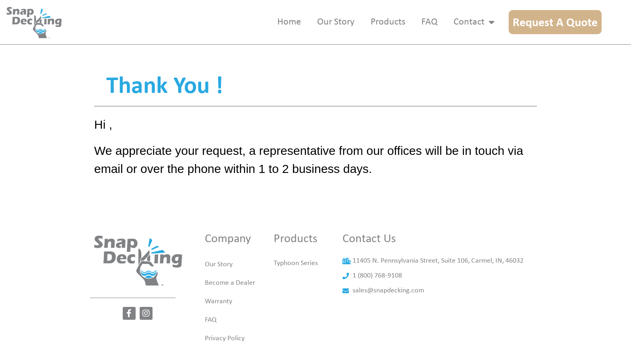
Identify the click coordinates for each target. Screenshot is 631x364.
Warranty (219, 314)
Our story (336, 22)
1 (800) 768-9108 (377, 288)
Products (388, 22)
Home (289, 22)
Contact (474, 22)
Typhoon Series (296, 275)
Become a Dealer (230, 295)
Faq (429, 22)
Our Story (219, 277)
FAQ (211, 332)
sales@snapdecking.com (388, 303)
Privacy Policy (225, 351)
